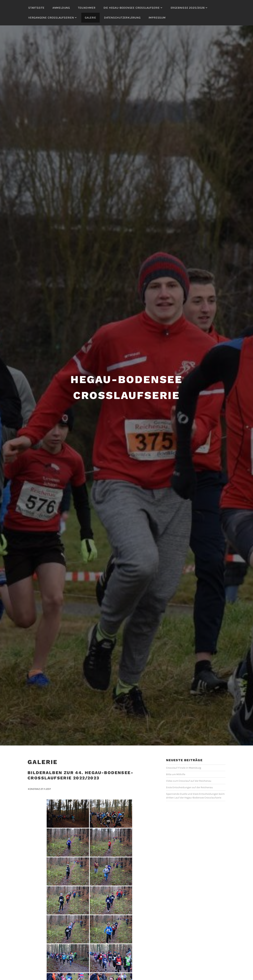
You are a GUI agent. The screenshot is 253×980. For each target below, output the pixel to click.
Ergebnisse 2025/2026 (188, 8)
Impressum (157, 18)
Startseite (36, 8)
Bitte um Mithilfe (176, 764)
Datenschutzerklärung (122, 18)
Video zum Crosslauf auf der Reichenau (189, 770)
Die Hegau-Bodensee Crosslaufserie (132, 8)
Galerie (90, 18)
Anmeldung (61, 8)
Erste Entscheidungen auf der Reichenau (189, 777)
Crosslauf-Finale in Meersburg (184, 757)
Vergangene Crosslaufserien (51, 18)
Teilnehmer (87, 8)
